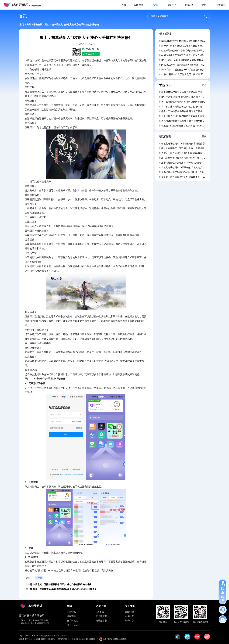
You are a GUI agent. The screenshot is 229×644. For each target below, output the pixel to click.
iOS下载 (100, 612)
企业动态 (129, 616)
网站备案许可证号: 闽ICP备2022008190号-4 (38, 639)
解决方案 (189, 5)
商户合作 (172, 5)
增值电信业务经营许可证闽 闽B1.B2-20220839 (78, 639)
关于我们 (221, 5)
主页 (22, 24)
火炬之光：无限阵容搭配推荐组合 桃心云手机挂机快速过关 (62, 584)
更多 (204, 85)
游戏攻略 (71, 616)
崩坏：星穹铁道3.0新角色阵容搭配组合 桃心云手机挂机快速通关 (65, 589)
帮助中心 (129, 621)
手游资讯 (38, 24)
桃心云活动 (72, 625)
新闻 (69, 606)
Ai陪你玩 (139, 5)
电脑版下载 (101, 621)
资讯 (155, 5)
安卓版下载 (101, 616)
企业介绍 (129, 612)
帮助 (204, 5)
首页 (124, 5)
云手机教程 (72, 621)
